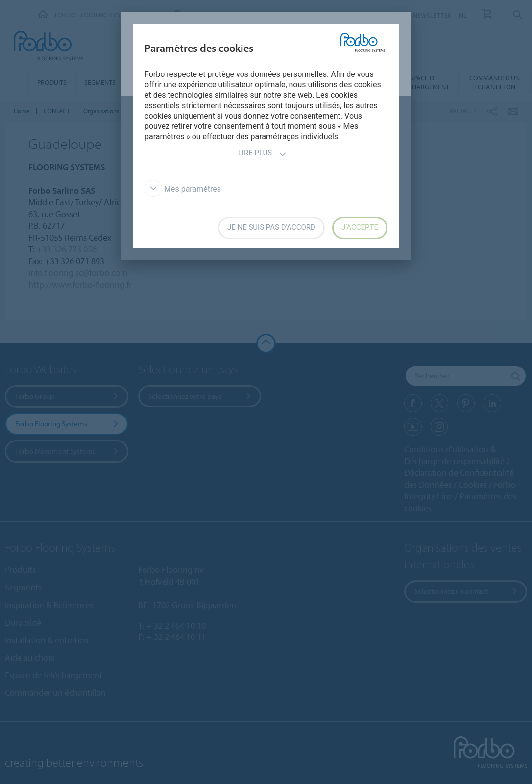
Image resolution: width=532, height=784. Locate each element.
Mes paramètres (183, 189)
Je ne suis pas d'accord (271, 227)
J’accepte (360, 227)
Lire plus (262, 154)
